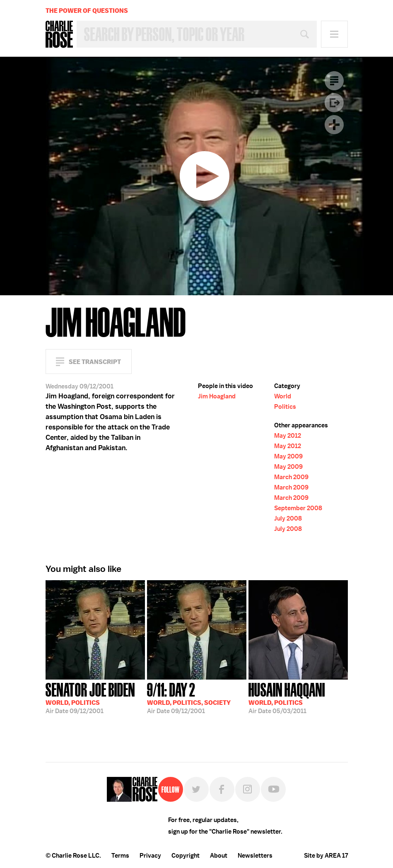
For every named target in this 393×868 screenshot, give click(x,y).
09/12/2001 (90, 697)
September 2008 (298, 508)
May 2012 (288, 436)
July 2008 (288, 518)
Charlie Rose (59, 34)
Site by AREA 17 (326, 856)
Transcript (334, 81)
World (283, 396)
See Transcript (95, 362)
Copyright (186, 856)
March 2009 (291, 477)
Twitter (196, 789)
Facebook (222, 789)
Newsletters (255, 856)
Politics (285, 407)
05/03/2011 (287, 697)
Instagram (248, 789)
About (219, 856)
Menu (334, 34)
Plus (334, 125)
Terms (120, 856)
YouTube (273, 789)
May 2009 (288, 456)
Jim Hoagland (217, 396)
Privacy (150, 856)
